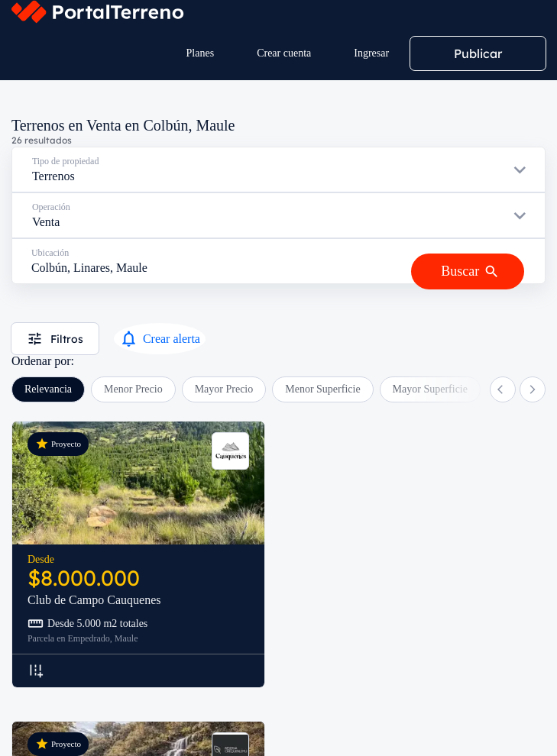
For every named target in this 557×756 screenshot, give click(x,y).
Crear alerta (160, 339)
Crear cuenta (284, 53)
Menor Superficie (322, 389)
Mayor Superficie (430, 389)
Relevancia (48, 389)
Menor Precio (133, 389)
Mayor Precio (224, 389)
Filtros (55, 339)
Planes (201, 53)
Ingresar (371, 53)
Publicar (478, 53)
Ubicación (50, 253)
